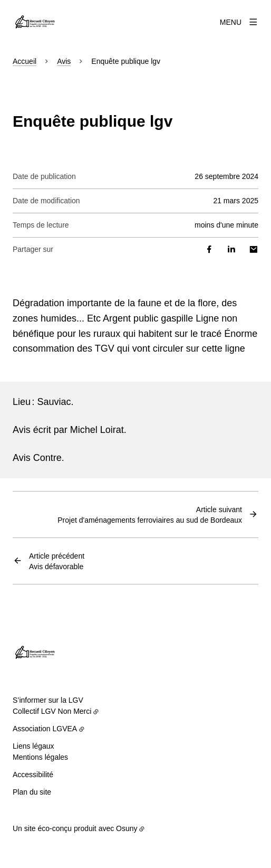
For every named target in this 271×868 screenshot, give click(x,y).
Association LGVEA (45, 729)
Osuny (127, 828)
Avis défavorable (57, 561)
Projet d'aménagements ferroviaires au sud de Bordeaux (150, 514)
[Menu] (239, 22)
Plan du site (32, 792)
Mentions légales (40, 757)
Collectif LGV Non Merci (52, 711)
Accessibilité (33, 775)
